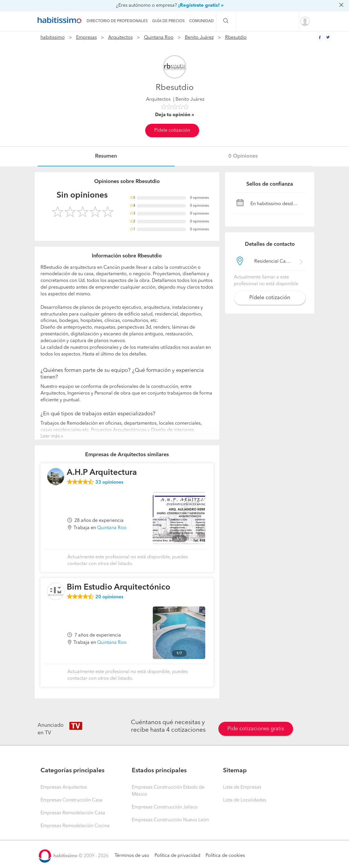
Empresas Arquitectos (64, 787)
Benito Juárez (199, 38)
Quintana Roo (159, 38)
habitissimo (53, 38)
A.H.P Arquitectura (102, 473)
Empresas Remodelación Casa (73, 813)
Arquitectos (120, 38)
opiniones (109, 482)
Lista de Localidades (245, 800)
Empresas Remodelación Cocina (75, 826)
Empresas (86, 38)
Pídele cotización (172, 130)
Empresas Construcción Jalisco (165, 807)
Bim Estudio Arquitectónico (119, 588)
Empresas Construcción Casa (72, 800)
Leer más (50, 436)
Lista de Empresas (242, 787)
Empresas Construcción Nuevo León (170, 820)
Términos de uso (132, 856)
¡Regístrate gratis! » (201, 6)
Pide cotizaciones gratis (256, 729)
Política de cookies (225, 856)
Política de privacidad (177, 856)
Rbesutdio (236, 38)
